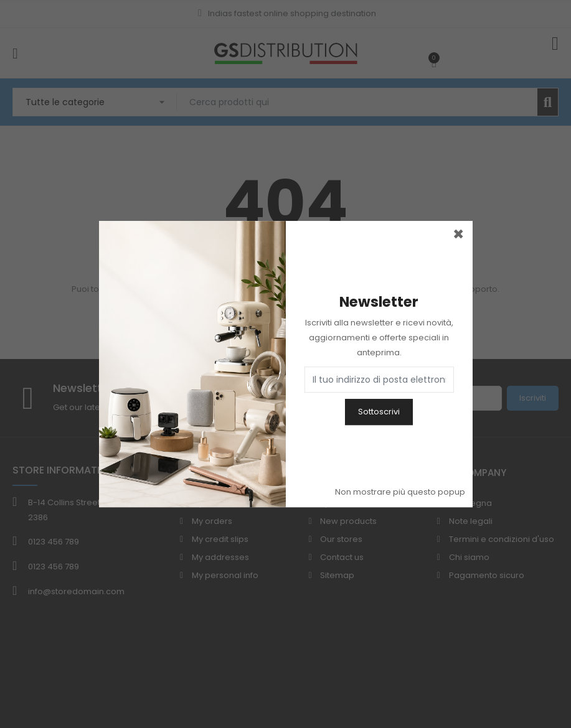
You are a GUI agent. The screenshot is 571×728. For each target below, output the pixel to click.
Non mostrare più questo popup (400, 492)
